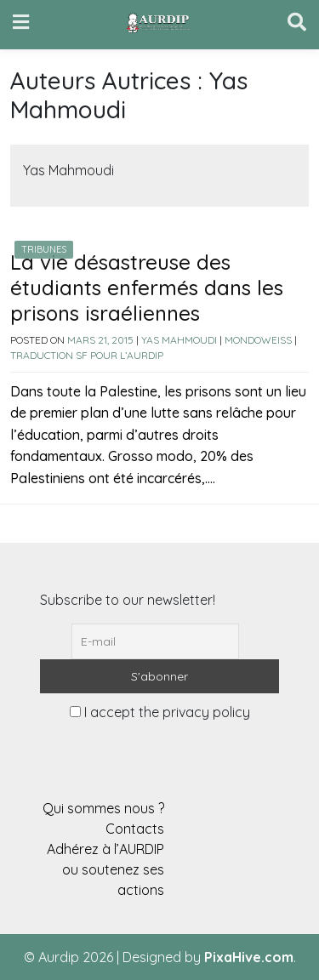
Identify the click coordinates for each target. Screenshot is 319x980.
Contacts (135, 829)
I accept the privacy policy (160, 712)
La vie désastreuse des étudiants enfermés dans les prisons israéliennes (147, 288)
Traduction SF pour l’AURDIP (87, 355)
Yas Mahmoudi (179, 340)
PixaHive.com (249, 957)
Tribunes (44, 249)
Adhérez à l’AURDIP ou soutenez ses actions (105, 869)
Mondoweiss (258, 340)
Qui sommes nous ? (103, 808)
